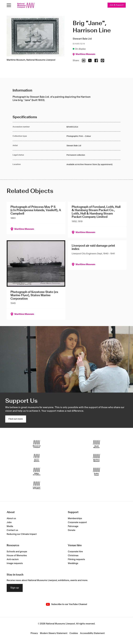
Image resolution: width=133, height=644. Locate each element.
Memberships (75, 518)
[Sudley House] (97, 472)
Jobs (9, 522)
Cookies (74, 633)
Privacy (34, 633)
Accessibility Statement (92, 633)
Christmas (73, 556)
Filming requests (76, 560)
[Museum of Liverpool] (37, 444)
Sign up (15, 588)
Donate (72, 530)
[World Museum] (97, 444)
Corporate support (77, 522)
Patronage (73, 526)
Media (10, 526)
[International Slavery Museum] (37, 458)
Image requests (15, 563)
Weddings (73, 563)
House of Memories (17, 556)
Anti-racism (13, 560)
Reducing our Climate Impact (22, 534)
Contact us (12, 530)
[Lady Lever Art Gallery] (37, 485)
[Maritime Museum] (97, 458)
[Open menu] (9, 5)
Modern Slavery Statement (54, 633)
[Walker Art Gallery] (37, 472)
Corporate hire (75, 552)
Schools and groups (17, 552)
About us (11, 518)
